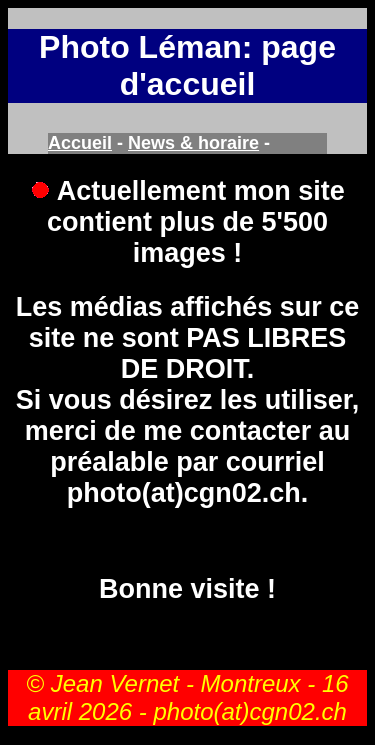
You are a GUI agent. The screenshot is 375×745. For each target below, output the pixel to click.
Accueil (80, 143)
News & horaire (193, 143)
